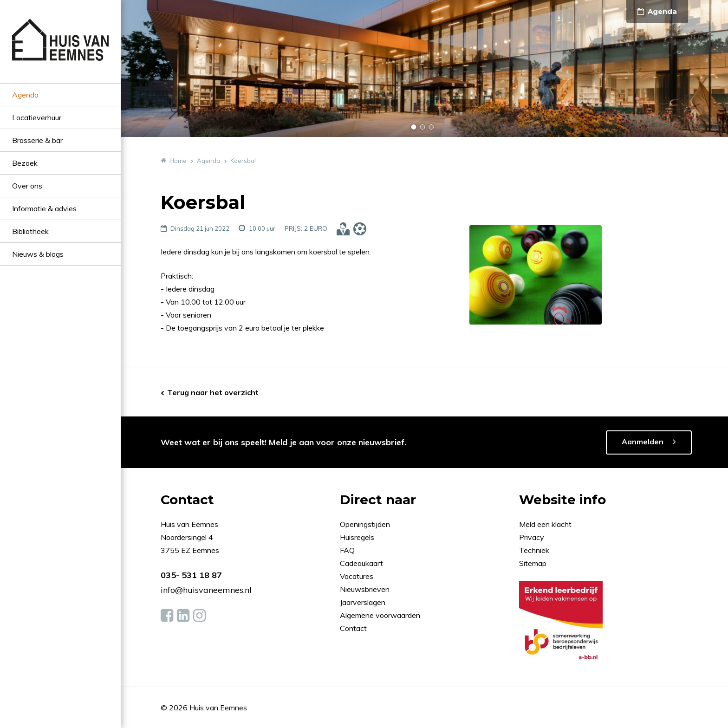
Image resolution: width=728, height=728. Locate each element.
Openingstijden (365, 524)
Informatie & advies (44, 208)
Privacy (532, 537)
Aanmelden (643, 442)
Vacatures (357, 576)
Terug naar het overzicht (213, 392)
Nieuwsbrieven (366, 589)
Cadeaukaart (362, 563)
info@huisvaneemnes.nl (206, 590)
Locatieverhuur (37, 117)
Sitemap (533, 563)
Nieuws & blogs (38, 254)
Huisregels (358, 537)
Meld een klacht (545, 524)
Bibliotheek (30, 231)
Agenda (25, 95)
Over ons (27, 186)
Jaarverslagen (364, 602)
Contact (353, 628)
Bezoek (25, 163)
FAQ (348, 550)
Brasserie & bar (37, 140)
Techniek (534, 550)
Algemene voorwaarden (380, 615)
